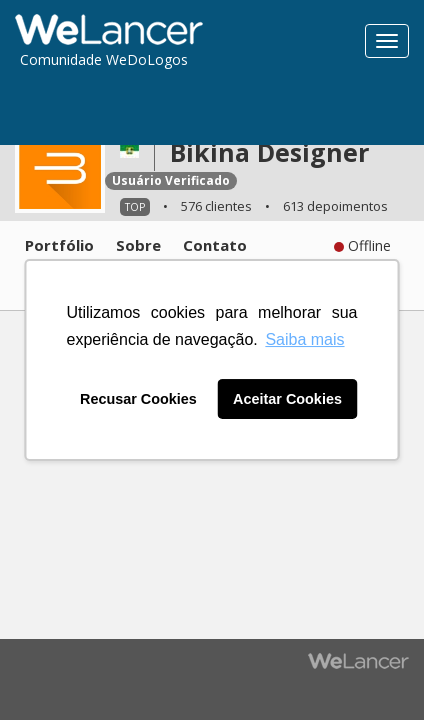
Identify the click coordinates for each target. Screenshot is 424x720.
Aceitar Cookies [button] (287, 399)
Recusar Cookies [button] (138, 399)
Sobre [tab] (138, 245)
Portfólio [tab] (59, 245)
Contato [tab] (215, 245)
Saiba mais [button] (304, 339)
